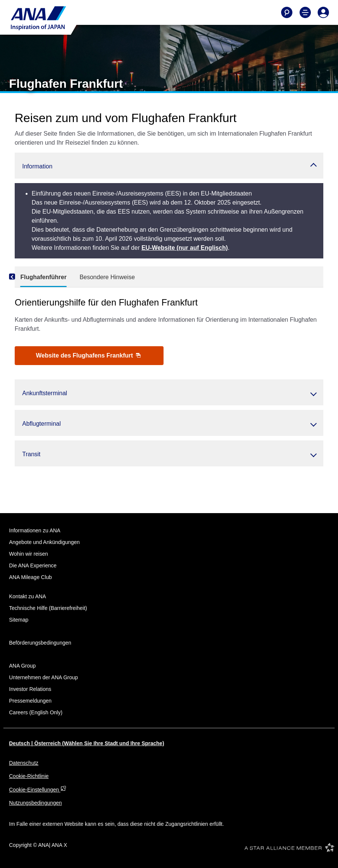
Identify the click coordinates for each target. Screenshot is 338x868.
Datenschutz (24, 763)
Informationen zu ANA (35, 530)
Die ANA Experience (33, 565)
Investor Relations (30, 689)
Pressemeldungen (30, 701)
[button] (169, 166)
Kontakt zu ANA (28, 596)
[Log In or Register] (323, 12)
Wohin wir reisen (28, 554)
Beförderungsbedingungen (40, 643)
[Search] (287, 12)
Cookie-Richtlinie (29, 776)
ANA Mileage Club (31, 577)
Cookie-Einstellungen (38, 790)
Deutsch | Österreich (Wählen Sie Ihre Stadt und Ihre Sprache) (87, 743)
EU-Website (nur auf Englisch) (184, 248)
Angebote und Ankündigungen (44, 542)
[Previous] (22, 277)
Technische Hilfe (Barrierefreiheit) (48, 608)
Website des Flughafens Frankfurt (88, 355)
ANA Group (22, 666)
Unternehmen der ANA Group (44, 677)
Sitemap (19, 620)
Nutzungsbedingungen (35, 803)
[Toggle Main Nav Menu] (305, 12)
